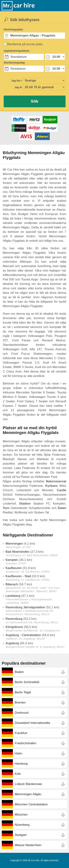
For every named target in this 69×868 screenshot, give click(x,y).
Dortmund (22, 713)
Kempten (12, 560)
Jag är (18, 87)
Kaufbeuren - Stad (18, 576)
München (21, 815)
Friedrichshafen (25, 743)
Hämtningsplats (13, 29)
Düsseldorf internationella (32, 723)
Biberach (12, 584)
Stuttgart (21, 835)
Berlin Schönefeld (27, 682)
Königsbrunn (14, 627)
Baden (19, 672)
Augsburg (12, 643)
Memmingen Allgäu (28, 794)
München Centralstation (31, 804)
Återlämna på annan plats (25, 44)
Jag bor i (17, 81)
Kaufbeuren (14, 568)
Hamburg (21, 764)
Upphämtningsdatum (17, 51)
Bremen (20, 702)
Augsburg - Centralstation (23, 635)
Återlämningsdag (14, 63)
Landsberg (13, 596)
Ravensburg (14, 619)
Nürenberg (22, 825)
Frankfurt (21, 733)
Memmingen (14, 544)
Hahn (18, 753)
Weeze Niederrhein (28, 845)
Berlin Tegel (23, 692)
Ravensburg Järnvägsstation (25, 607)
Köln (18, 774)
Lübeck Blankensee (28, 784)
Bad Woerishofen (17, 552)
